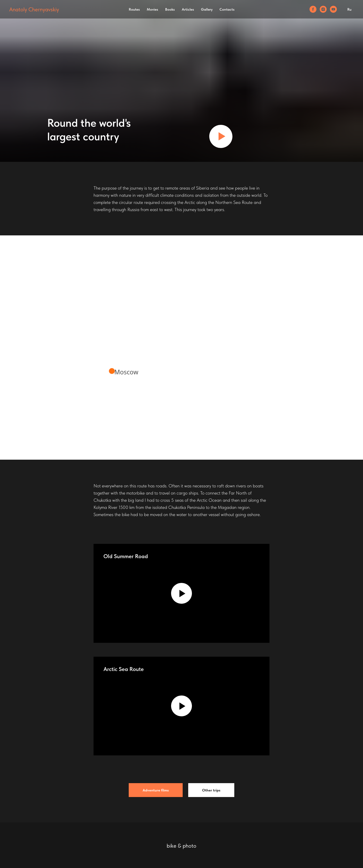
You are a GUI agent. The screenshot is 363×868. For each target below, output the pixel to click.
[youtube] (333, 9)
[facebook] (313, 9)
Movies (152, 9)
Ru (349, 9)
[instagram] (323, 9)
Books (170, 9)
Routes (134, 9)
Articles (188, 9)
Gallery (207, 9)
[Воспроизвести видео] (221, 136)
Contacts (227, 9)
